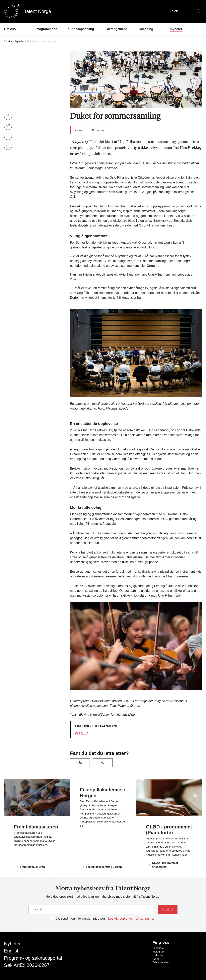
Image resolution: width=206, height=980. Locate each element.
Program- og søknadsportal (33, 958)
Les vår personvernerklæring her (131, 918)
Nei (103, 763)
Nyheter (20, 41)
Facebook (158, 948)
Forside (8, 41)
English (12, 951)
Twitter (157, 959)
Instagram (159, 952)
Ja (80, 763)
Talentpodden (161, 962)
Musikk (78, 130)
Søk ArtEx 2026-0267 (27, 965)
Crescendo (98, 130)
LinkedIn (158, 955)
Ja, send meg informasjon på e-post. (81, 918)
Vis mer (81, 733)
